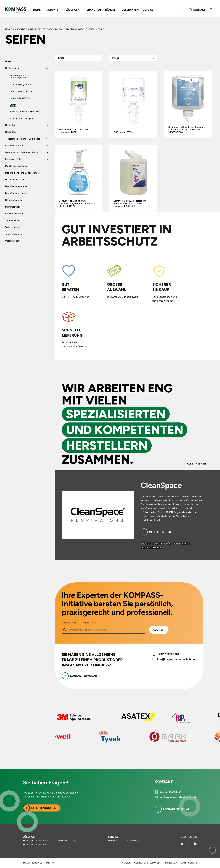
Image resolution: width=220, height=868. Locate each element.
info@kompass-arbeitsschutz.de (176, 659)
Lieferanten (130, 10)
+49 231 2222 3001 (168, 654)
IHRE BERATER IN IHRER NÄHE (79, 623)
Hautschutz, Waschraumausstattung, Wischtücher (62, 29)
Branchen (94, 10)
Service (113, 837)
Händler (111, 10)
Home (37, 10)
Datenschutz (189, 863)
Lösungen (30, 837)
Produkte (21, 29)
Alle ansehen (196, 464)
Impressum (171, 863)
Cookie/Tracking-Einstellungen (142, 863)
